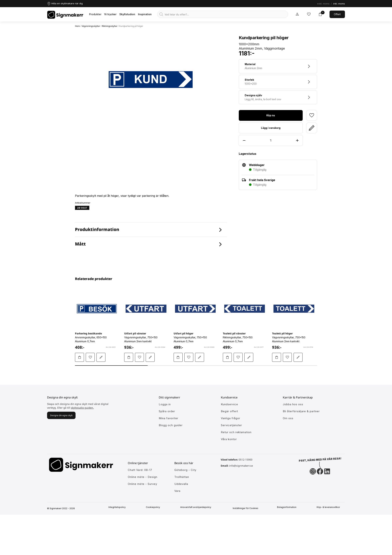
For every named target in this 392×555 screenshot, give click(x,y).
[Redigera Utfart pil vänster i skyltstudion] (150, 357)
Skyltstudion (127, 14)
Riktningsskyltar (110, 26)
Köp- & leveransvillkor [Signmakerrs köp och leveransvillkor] (330, 507)
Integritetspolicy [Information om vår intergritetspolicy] (118, 507)
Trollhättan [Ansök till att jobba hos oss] (182, 477)
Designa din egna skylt (61, 415)
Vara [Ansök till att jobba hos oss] (177, 491)
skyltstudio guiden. (82, 408)
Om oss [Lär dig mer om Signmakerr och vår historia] (288, 418)
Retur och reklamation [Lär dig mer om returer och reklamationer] (236, 432)
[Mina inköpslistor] (309, 14)
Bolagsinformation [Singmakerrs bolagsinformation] (288, 507)
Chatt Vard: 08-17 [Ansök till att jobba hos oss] (140, 470)
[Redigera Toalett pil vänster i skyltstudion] (249, 357)
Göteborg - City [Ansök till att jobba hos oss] (185, 470)
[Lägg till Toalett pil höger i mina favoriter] (287, 357)
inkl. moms (339, 4)
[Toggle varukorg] (320, 14)
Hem (77, 26)
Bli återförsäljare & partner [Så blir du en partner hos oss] (301, 411)
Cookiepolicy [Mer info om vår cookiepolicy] (154, 507)
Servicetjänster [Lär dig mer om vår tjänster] (231, 425)
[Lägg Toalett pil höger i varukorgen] (277, 357)
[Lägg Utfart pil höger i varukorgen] (178, 357)
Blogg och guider (171, 425)
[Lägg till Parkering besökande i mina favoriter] (90, 357)
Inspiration (145, 14)
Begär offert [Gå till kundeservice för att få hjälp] (229, 411)
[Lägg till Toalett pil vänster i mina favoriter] (238, 357)
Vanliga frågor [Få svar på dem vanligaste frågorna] (231, 418)
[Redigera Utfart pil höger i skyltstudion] (200, 357)
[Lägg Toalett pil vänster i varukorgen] (227, 357)
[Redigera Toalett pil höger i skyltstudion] (298, 357)
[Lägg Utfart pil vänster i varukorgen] (129, 357)
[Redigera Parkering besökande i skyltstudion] (101, 357)
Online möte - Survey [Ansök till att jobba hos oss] (142, 484)
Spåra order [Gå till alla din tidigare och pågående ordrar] (167, 411)
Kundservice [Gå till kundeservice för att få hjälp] (229, 404)
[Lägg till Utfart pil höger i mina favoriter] (189, 357)
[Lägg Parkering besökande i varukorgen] (79, 357)
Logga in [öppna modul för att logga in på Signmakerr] (165, 404)
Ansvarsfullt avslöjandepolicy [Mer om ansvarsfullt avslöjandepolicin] (197, 507)
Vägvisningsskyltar (91, 26)
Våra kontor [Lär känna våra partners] (229, 439)
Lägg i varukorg (271, 128)
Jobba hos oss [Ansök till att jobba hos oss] (293, 404)
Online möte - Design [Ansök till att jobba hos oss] (143, 477)
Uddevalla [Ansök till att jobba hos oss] (181, 484)
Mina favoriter (169, 418)
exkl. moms (323, 4)
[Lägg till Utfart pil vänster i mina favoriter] (139, 357)
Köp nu (271, 115)
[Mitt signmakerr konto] (297, 14)
